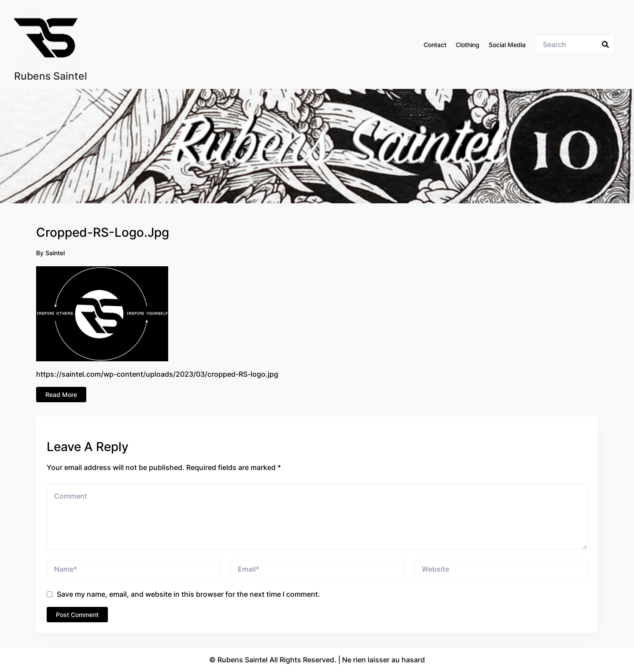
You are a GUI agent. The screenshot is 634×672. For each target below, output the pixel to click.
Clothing (468, 45)
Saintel (55, 253)
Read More (61, 395)
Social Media (507, 45)
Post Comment (77, 615)
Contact (435, 45)
